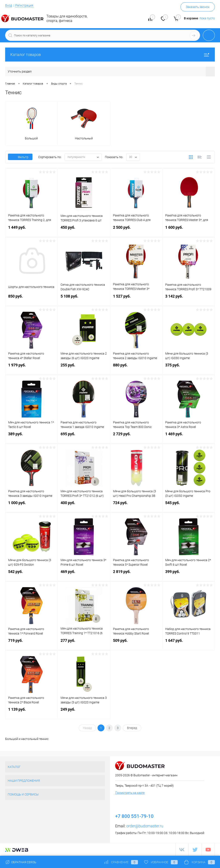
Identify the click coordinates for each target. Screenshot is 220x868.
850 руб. (31, 299)
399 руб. (189, 574)
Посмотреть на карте (130, 793)
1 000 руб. (31, 506)
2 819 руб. (136, 574)
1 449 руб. (31, 230)
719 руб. (31, 643)
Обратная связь (21, 862)
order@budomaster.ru (145, 826)
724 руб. (136, 506)
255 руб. (84, 368)
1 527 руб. (136, 299)
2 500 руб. (136, 230)
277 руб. (84, 643)
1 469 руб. (189, 437)
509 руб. (136, 643)
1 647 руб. (189, 643)
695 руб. (84, 437)
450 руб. (84, 230)
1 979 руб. (31, 368)
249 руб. (84, 712)
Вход (9, 5)
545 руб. (189, 506)
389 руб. (31, 437)
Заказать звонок (198, 7)
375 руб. (189, 368)
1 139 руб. (31, 712)
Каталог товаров (110, 55)
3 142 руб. (189, 299)
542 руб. (31, 574)
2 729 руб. (136, 437)
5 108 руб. (84, 299)
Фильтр (20, 157)
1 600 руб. (189, 230)
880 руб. (136, 368)
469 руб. (84, 574)
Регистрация (24, 5)
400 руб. (84, 506)
